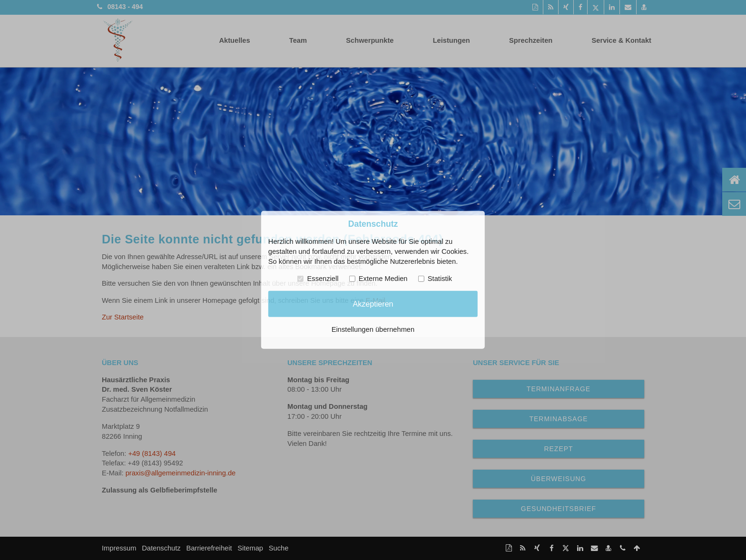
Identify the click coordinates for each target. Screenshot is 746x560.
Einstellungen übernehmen (373, 329)
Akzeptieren (373, 304)
